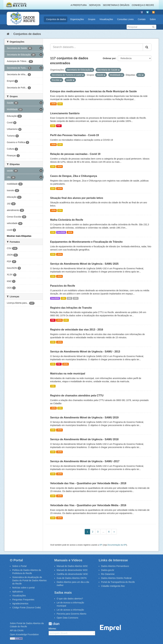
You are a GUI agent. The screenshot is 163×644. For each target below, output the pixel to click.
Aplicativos (18, 592)
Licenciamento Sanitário (65, 113)
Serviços (95, 5)
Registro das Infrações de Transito (71, 308)
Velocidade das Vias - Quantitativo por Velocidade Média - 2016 (88, 505)
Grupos (92, 19)
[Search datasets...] (97, 47)
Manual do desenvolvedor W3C (72, 570)
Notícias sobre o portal (23, 588)
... (103, 532)
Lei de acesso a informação (70, 610)
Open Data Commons (67, 618)
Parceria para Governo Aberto (71, 614)
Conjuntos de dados (56, 19)
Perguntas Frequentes (23, 600)
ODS (76, 298)
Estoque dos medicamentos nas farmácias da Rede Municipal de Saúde (93, 91)
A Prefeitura (79, 5)
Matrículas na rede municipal (68, 374)
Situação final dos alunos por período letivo (77, 198)
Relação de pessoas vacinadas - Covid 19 (75, 154)
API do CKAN (17, 630)
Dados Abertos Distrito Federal (116, 578)
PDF (59, 126)
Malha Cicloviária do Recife (67, 220)
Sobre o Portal (19, 566)
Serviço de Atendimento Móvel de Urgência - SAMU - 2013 (85, 352)
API (101, 545)
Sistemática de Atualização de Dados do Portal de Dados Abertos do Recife (29, 580)
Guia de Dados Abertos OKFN (72, 578)
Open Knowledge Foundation (24, 634)
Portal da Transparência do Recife (118, 582)
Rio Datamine (108, 574)
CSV (60, 104)
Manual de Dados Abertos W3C (72, 566)
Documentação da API (117, 545)
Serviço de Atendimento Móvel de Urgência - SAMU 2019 (84, 418)
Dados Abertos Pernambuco (115, 566)
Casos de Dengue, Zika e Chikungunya (74, 176)
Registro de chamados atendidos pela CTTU (77, 396)
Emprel (110, 628)
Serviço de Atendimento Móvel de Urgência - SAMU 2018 (84, 439)
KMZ (69, 298)
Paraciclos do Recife (63, 286)
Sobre (153, 19)
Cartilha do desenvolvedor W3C (72, 574)
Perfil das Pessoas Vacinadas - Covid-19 (74, 135)
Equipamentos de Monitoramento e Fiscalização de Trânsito (86, 242)
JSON (53, 104)
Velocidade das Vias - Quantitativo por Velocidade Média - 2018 (88, 483)
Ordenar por (109, 58)
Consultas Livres (125, 19)
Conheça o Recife (143, 5)
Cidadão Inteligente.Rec (113, 586)
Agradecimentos (20, 604)
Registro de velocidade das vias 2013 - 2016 (77, 330)
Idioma (52, 629)
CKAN (54, 624)
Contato (142, 19)
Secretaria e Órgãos (116, 5)
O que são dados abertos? (70, 599)
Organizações (77, 19)
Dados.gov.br (108, 570)
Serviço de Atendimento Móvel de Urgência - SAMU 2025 (84, 264)
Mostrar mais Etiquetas (19, 236)
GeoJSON (61, 232)
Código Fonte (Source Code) (27, 608)
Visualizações (106, 19)
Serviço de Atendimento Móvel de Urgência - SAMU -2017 (85, 461)
